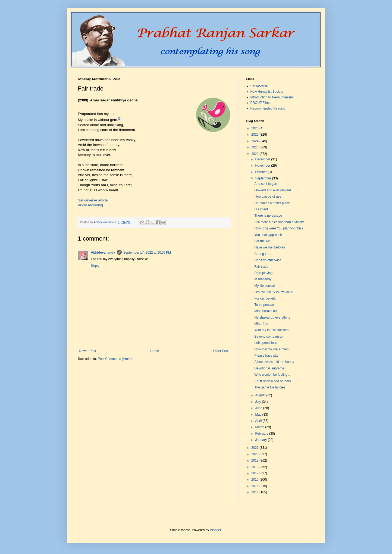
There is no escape (268, 216)
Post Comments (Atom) (115, 359)
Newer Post (88, 351)
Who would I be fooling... (272, 375)
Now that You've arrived (271, 349)
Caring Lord (263, 254)
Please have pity (266, 356)
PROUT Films (261, 103)
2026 (255, 128)
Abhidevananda (103, 253)
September (264, 178)
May (259, 415)
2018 (255, 467)
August (261, 395)
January (261, 440)
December (263, 159)
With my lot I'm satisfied (271, 330)
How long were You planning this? (279, 228)
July (258, 402)
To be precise (264, 305)
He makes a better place (272, 203)
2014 (255, 492)
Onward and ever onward (273, 190)
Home (155, 351)
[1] (120, 119)
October (261, 172)
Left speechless (266, 343)
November (263, 166)
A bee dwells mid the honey (274, 362)
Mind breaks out (266, 311)
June (259, 408)
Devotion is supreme (269, 368)
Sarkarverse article (93, 200)
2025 (255, 135)
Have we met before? (270, 247)
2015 (255, 486)
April (259, 421)
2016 (255, 480)
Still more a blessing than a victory (279, 222)
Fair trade (261, 267)
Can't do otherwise (268, 260)
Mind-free (261, 324)
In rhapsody (263, 279)
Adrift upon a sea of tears (272, 381)
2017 (255, 473)
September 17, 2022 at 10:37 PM (147, 253)
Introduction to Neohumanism (272, 97)
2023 (255, 147)
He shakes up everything (272, 318)
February (262, 434)
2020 (255, 454)
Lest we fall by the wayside (274, 292)
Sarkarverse (259, 86)
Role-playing (263, 273)
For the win (262, 241)
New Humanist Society (267, 92)
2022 (255, 154)
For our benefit (265, 298)
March (260, 427)
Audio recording (90, 205)
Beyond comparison (269, 337)
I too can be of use (268, 197)
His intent (261, 209)
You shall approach (268, 235)
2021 (255, 448)
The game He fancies (270, 387)
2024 (255, 141)
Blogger (216, 530)
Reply (95, 266)
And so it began (266, 184)
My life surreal (264, 286)
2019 (255, 460)
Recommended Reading (268, 108)
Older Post (221, 351)
